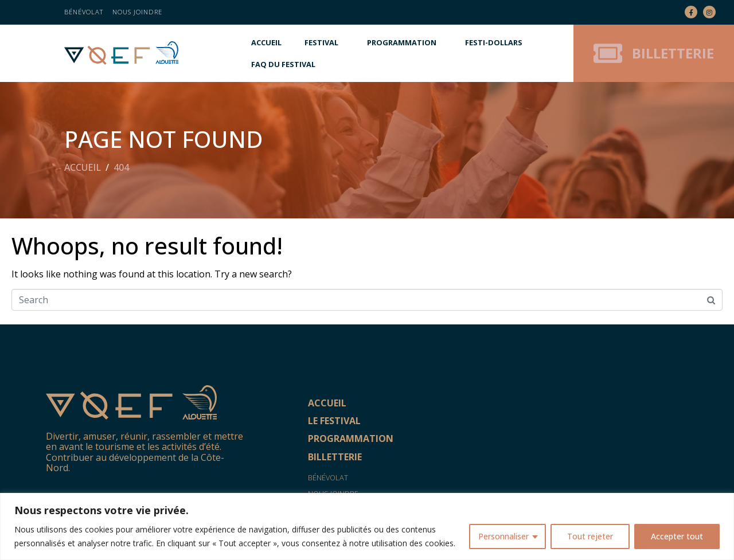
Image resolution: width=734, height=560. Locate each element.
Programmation (402, 42)
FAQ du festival (283, 64)
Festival (321, 42)
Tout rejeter (590, 536)
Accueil (266, 42)
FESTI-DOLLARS (494, 42)
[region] (367, 526)
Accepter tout (677, 536)
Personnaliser (503, 536)
